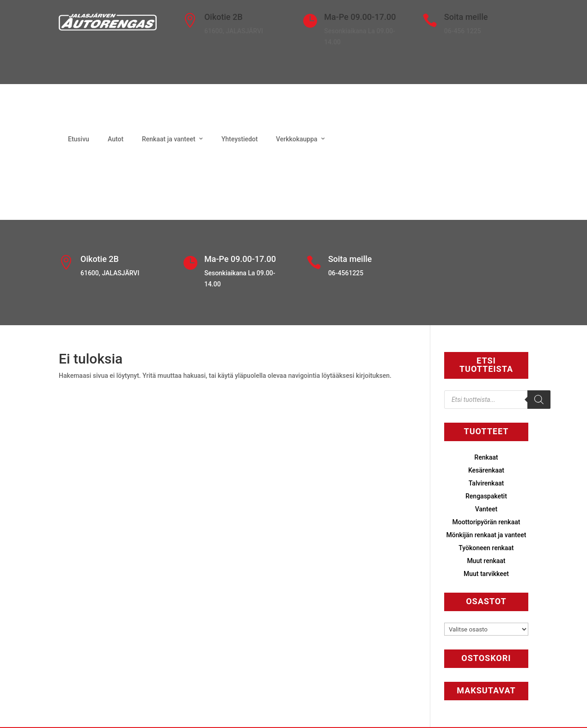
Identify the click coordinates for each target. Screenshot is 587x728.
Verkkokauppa (297, 139)
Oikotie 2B (223, 17)
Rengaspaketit (486, 496)
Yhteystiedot (240, 139)
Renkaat (486, 457)
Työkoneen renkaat (486, 548)
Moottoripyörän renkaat (486, 522)
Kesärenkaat (486, 470)
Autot (116, 139)
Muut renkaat (486, 561)
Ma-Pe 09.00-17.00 (360, 17)
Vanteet (486, 509)
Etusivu (79, 139)
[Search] (539, 400)
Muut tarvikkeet (486, 574)
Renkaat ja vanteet (169, 139)
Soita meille (466, 17)
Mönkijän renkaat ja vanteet (486, 535)
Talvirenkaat (486, 483)
